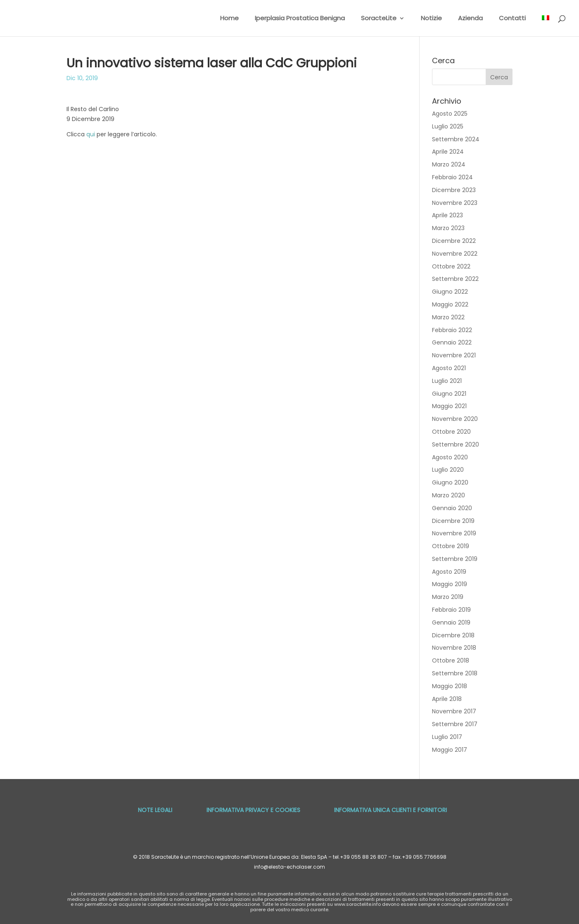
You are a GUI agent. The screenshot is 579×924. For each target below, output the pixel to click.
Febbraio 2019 (451, 610)
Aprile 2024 (448, 152)
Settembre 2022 (455, 279)
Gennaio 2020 (452, 508)
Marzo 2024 (449, 164)
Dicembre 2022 (454, 241)
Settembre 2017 (455, 724)
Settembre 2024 (456, 139)
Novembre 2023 (455, 203)
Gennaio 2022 (452, 342)
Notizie (431, 19)
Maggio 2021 (449, 406)
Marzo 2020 (448, 495)
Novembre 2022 (455, 254)
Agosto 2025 (450, 114)
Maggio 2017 (450, 750)
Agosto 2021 (449, 368)
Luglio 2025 (448, 126)
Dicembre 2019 (453, 521)
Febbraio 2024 (452, 177)
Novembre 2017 (454, 711)
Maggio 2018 (450, 686)
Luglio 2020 (448, 470)
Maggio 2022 (450, 304)
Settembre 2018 (455, 673)
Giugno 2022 (450, 292)
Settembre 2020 (456, 444)
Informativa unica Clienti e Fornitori (390, 810)
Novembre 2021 (454, 355)
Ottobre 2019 (451, 546)
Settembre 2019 (455, 559)
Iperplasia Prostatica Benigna (300, 19)
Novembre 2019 (454, 533)
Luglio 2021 (447, 381)
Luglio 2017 (447, 737)
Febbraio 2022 (452, 330)
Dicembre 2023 (454, 190)
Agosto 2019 (449, 572)
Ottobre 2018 (451, 660)
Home (229, 19)
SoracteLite (379, 19)
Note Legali (155, 810)
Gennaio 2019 (451, 622)
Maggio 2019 (450, 584)
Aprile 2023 (447, 215)
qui (91, 134)
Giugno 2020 (450, 482)
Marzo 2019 (448, 597)
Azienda (470, 19)
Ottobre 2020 (451, 432)
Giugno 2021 (449, 394)
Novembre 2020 (455, 419)
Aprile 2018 (447, 699)
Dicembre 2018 (453, 635)
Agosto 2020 (450, 457)
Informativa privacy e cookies (253, 810)
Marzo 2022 (448, 317)
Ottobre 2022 (451, 266)
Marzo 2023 (448, 228)
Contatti (512, 19)
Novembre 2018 (454, 648)
